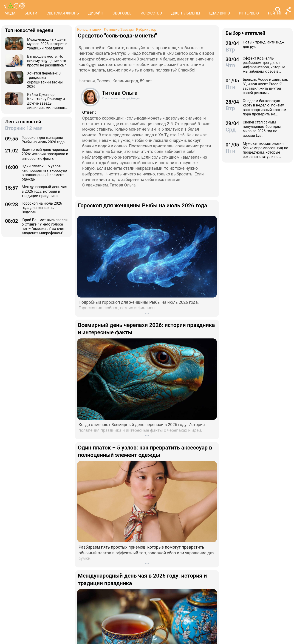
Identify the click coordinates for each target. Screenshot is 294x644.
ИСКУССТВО (151, 13)
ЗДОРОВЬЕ (122, 13)
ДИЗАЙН (96, 13)
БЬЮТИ (31, 13)
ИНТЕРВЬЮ (249, 13)
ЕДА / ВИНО (220, 13)
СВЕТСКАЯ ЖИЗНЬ (63, 13)
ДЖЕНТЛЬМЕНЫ (186, 13)
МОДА (10, 13)
